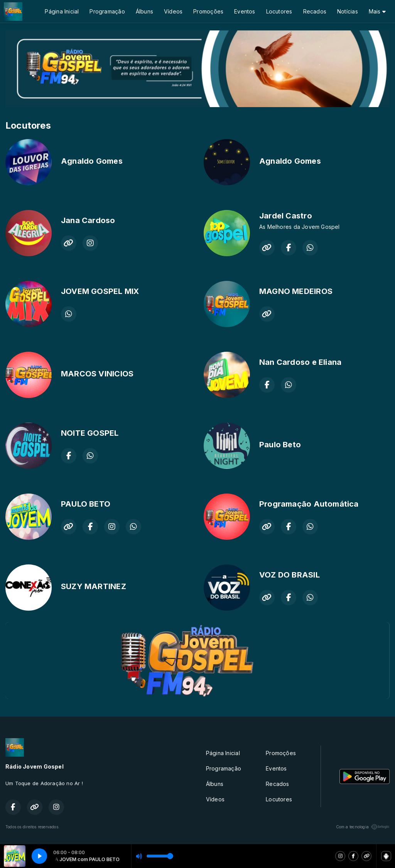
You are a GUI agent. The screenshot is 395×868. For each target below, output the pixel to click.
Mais (377, 11)
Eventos (245, 11)
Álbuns (144, 11)
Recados (315, 11)
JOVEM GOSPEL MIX (100, 291)
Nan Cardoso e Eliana (300, 362)
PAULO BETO (86, 504)
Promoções (208, 11)
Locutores (279, 11)
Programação (107, 11)
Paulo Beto (280, 445)
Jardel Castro (286, 216)
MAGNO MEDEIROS (296, 291)
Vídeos (173, 11)
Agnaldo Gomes (92, 161)
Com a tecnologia (363, 827)
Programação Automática (309, 504)
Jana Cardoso (88, 220)
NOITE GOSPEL (90, 433)
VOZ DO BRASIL (289, 575)
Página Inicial (62, 11)
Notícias (348, 11)
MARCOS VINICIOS (97, 374)
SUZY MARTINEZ (94, 586)
